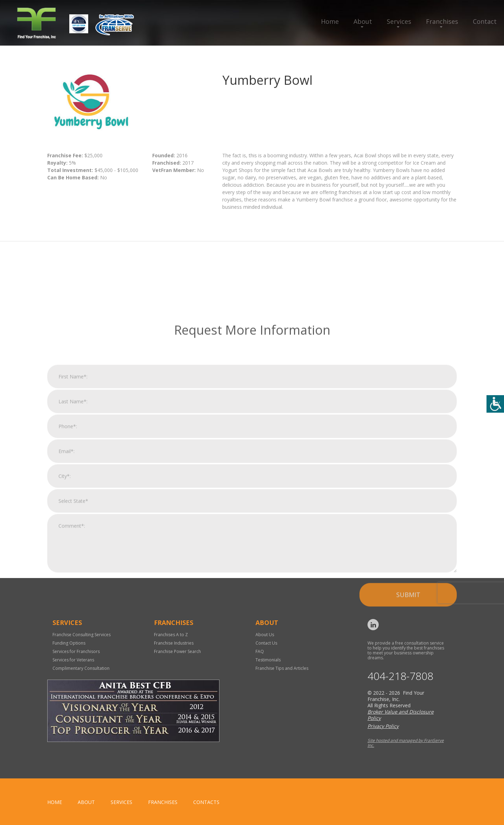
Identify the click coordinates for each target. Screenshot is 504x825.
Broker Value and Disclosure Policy (401, 715)
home (55, 802)
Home (330, 21)
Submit (408, 687)
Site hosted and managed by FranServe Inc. (406, 743)
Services (399, 21)
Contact (485, 21)
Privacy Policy (383, 726)
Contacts (206, 802)
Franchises (442, 21)
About (363, 21)
